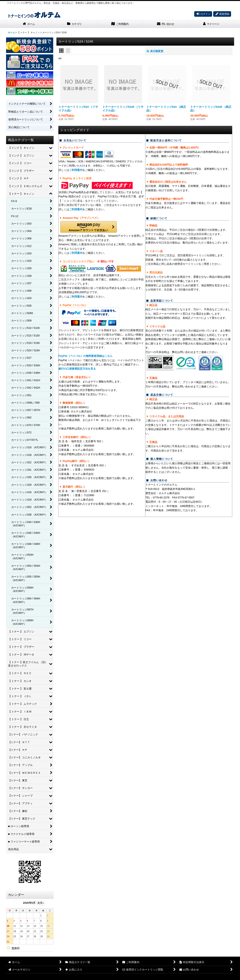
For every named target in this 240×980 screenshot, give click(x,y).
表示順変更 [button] (155, 51)
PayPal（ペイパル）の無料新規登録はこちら (86, 356)
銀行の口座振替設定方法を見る (77, 369)
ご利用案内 (76, 170)
